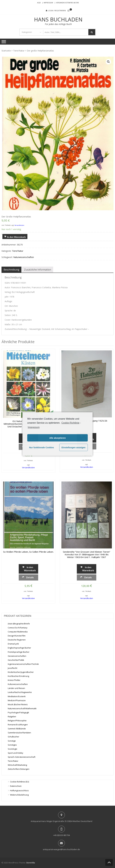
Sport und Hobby (15, 753)
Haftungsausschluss (19, 790)
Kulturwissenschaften (18, 684)
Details (30, 577)
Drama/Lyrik (13, 644)
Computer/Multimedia (18, 632)
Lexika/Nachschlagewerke (20, 692)
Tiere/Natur (19, 51)
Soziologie (13, 749)
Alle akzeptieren (57, 438)
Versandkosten (19, 225)
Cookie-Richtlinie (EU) (19, 782)
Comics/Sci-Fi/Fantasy (18, 628)
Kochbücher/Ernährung (18, 676)
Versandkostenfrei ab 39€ (67, 3)
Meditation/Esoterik (17, 696)
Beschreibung (11, 270)
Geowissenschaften (17, 656)
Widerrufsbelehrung (19, 795)
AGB (39, 3)
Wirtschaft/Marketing (17, 765)
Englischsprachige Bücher (19, 648)
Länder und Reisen (16, 688)
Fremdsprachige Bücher (19, 652)
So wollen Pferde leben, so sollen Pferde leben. (28, 552)
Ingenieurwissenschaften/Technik (23, 664)
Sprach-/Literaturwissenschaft (22, 757)
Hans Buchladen (58, 20)
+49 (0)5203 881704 (61, 835)
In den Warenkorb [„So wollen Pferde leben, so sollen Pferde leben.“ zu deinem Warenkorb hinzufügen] (30, 569)
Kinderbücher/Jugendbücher (21, 672)
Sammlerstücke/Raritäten (19, 733)
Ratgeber (12, 716)
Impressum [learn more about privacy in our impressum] (34, 427)
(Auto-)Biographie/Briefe (19, 624)
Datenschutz (16, 786)
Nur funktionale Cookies (41, 447)
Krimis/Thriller (14, 680)
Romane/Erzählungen (18, 725)
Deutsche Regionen (17, 640)
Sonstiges (12, 745)
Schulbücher (13, 737)
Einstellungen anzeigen (74, 447)
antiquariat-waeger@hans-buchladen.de (61, 849)
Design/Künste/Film (17, 636)
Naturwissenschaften (24, 257)
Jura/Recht (13, 668)
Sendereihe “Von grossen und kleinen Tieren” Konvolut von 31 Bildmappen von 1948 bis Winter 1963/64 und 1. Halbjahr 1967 (87, 554)
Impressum (48, 3)
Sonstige (12, 741)
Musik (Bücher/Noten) (18, 704)
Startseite (6, 51)
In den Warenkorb (16, 237)
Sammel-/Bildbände (17, 729)
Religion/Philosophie (17, 721)
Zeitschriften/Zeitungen (19, 769)
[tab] (11, 270)
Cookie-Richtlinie (70, 423)
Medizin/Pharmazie (17, 700)
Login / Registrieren (57, 11)
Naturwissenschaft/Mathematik (22, 708)
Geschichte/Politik (16, 660)
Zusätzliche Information (38, 270)
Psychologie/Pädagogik (18, 712)
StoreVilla (31, 863)
